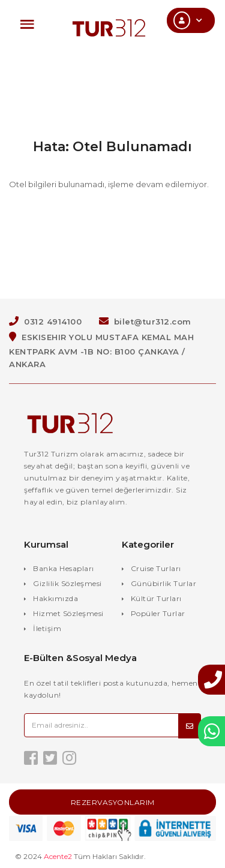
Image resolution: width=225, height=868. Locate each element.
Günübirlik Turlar (164, 583)
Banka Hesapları (64, 568)
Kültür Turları (156, 598)
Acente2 (58, 856)
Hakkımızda (55, 598)
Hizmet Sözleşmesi (68, 613)
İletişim (47, 628)
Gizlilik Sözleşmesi (67, 583)
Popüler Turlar (158, 613)
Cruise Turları (156, 568)
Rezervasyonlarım (113, 802)
